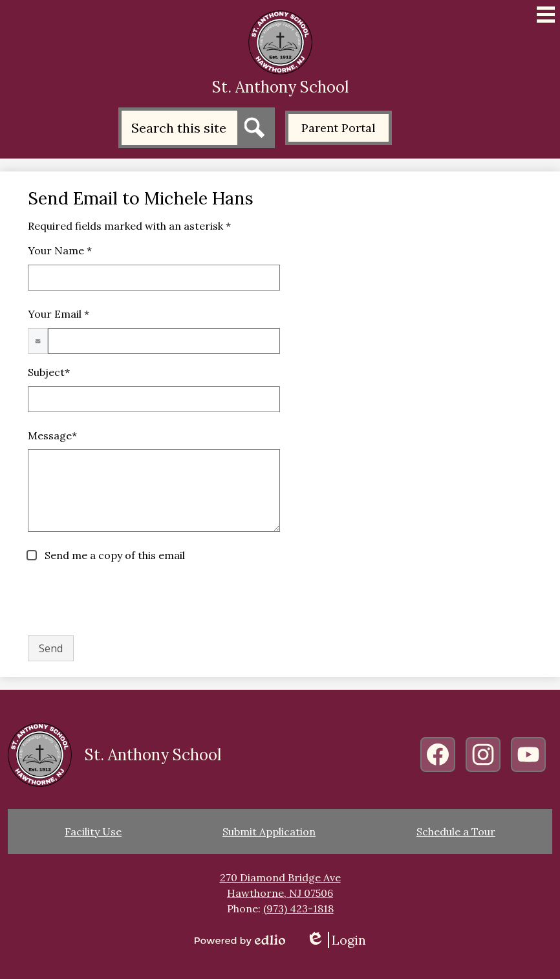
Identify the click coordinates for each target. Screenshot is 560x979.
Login (336, 940)
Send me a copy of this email (113, 555)
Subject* (49, 372)
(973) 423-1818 (298, 908)
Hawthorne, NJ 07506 (280, 893)
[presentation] (126, 600)
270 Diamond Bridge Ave (280, 877)
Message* (52, 435)
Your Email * (59, 314)
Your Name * (60, 250)
